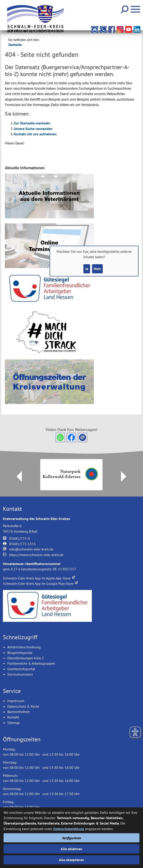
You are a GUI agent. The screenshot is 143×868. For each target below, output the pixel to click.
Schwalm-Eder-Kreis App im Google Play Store (40, 583)
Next (126, 476)
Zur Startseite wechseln (32, 123)
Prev (16, 476)
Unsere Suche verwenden (33, 129)
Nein (97, 269)
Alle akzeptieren (71, 860)
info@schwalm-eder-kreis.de (31, 549)
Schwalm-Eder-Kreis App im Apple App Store (39, 578)
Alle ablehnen (71, 849)
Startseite (15, 45)
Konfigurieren (72, 838)
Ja (87, 269)
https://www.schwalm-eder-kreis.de (36, 555)
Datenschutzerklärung (69, 829)
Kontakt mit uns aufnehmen (35, 134)
